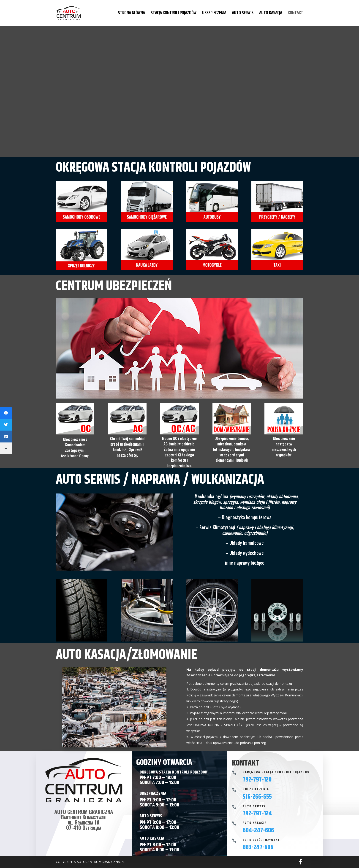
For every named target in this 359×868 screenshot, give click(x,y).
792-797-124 (257, 814)
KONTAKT (295, 14)
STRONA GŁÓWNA (131, 14)
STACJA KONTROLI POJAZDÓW (174, 14)
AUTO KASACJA (271, 14)
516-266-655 (257, 797)
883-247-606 (258, 847)
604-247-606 (258, 830)
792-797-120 (257, 780)
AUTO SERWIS (243, 14)
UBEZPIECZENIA (214, 14)
